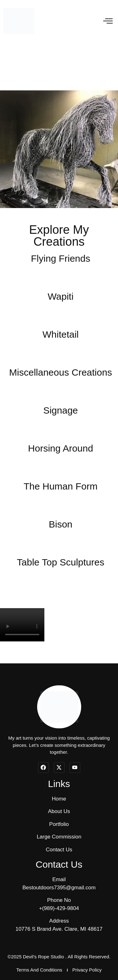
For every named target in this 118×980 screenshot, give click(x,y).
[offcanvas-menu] (108, 21)
